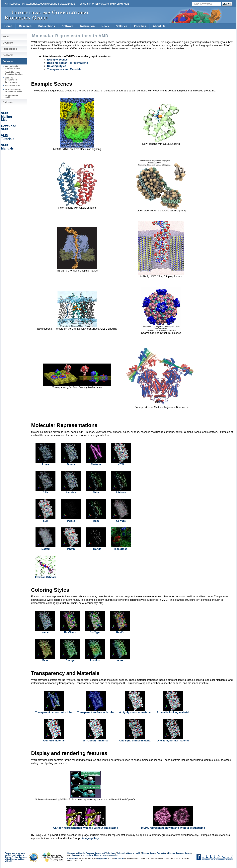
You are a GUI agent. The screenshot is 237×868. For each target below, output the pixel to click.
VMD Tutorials (8, 137)
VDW (121, 464)
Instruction (87, 26)
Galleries (121, 26)
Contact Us (72, 858)
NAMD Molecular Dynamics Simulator (14, 73)
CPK (46, 492)
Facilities (140, 26)
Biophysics (76, 855)
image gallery (90, 838)
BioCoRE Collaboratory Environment (11, 80)
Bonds (71, 464)
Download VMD (9, 128)
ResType (95, 632)
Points (71, 521)
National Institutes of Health (129, 853)
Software (68, 26)
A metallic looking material (173, 712)
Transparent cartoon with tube (54, 712)
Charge (70, 660)
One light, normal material (173, 741)
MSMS (71, 549)
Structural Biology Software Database (13, 90)
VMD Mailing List (6, 116)
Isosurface (121, 549)
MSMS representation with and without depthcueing (173, 828)
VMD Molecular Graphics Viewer (12, 67)
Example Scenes (57, 60)
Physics (172, 853)
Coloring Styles (57, 66)
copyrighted (102, 858)
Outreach (8, 102)
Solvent (121, 521)
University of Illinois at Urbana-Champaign (104, 4)
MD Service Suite (13, 86)
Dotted (46, 549)
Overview (8, 43)
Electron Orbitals (46, 577)
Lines (45, 464)
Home (8, 26)
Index (120, 660)
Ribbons (121, 492)
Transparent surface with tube (96, 712)
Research (25, 26)
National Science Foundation (154, 853)
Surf (45, 521)
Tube (96, 492)
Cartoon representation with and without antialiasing (86, 828)
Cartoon (96, 464)
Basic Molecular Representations (67, 63)
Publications (47, 26)
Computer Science (184, 853)
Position (95, 660)
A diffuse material (54, 741)
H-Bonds (96, 549)
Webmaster (119, 858)
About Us (159, 26)
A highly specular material (135, 712)
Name (45, 632)
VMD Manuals (7, 147)
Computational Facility (12, 96)
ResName (70, 632)
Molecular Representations (64, 425)
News (105, 26)
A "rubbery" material (96, 741)
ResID (120, 632)
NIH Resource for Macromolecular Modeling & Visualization (40, 4)
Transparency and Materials (64, 69)
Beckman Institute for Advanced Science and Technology (91, 853)
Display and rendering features (69, 753)
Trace (96, 521)
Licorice (71, 492)
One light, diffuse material (135, 741)
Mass (45, 660)
